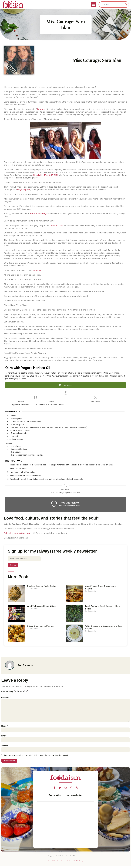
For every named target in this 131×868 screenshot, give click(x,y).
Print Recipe (65, 385)
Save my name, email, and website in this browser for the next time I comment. (36, 757)
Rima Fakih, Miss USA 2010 (46, 175)
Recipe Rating (7, 692)
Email (4, 738)
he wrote (41, 109)
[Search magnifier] (126, 5)
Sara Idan (37, 270)
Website (5, 747)
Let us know (64, 506)
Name (4, 727)
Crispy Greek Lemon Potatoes (41, 626)
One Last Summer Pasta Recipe (41, 586)
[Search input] (113, 5)
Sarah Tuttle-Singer (39, 213)
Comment (6, 698)
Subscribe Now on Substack (17, 533)
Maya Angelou (24, 190)
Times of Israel (56, 225)
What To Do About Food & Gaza (41, 606)
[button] (94, 5)
